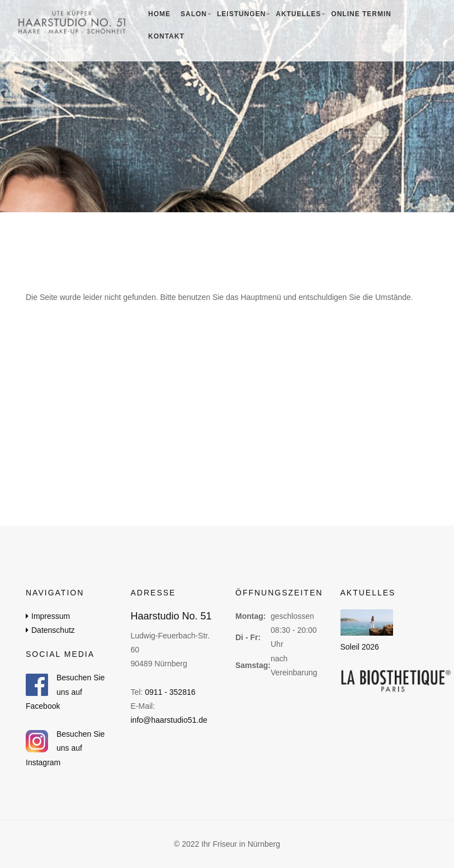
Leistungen (241, 14)
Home (159, 14)
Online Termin (361, 14)
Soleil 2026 (360, 647)
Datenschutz (53, 630)
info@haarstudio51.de (169, 720)
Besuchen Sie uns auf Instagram (65, 748)
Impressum (51, 616)
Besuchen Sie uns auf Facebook (65, 691)
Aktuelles (298, 14)
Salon (194, 14)
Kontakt (166, 36)
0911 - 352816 (170, 692)
